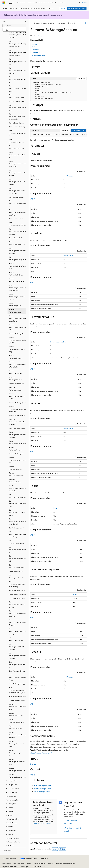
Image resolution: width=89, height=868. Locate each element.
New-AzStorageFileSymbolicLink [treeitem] (17, 155)
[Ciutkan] (26, 21)
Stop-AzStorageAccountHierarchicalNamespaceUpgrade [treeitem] (17, 690)
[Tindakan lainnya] (86, 23)
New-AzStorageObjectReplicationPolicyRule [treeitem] (17, 191)
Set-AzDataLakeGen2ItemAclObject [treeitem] (17, 513)
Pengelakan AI (6, 864)
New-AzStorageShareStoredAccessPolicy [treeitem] (18, 232)
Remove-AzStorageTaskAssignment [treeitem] (18, 442)
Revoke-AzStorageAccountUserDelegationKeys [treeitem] (18, 488)
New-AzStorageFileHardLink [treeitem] (16, 141)
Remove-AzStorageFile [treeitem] (16, 384)
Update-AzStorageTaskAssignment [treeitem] (18, 776)
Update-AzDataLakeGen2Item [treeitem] (16, 714)
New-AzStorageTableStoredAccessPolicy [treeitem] (17, 251)
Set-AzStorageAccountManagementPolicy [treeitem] (17, 534)
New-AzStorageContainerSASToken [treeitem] (18, 108)
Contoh (35, 50)
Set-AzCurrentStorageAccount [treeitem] (18, 496)
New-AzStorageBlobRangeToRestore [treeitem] (17, 88)
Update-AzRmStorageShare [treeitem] (15, 727)
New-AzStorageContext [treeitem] (17, 123)
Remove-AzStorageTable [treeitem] (17, 428)
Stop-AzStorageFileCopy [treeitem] (17, 700)
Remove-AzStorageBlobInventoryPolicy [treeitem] (17, 349)
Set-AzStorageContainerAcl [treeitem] (17, 576)
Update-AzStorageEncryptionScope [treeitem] (18, 753)
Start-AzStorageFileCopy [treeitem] (17, 684)
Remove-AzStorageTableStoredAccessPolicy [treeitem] (17, 435)
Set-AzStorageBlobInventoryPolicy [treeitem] (17, 559)
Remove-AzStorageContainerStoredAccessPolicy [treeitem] (17, 364)
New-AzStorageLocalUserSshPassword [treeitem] (18, 173)
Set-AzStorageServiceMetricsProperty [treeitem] (18, 631)
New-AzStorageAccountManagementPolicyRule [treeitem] (17, 53)
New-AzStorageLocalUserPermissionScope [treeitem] (17, 164)
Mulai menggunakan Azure (77, 8)
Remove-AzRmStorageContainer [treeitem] (17, 280)
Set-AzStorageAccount (42, 791)
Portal (63, 8)
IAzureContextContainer (58, 342)
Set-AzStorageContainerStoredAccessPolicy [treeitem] (17, 584)
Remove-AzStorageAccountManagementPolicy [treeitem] (17, 318)
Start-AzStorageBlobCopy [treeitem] (17, 671)
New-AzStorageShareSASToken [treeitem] (17, 224)
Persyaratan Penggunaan (10, 867)
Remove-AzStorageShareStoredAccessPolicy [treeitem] (18, 422)
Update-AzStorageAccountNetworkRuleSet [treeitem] (18, 735)
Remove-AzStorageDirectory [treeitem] (15, 378)
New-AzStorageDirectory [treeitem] (17, 127)
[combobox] (14, 26)
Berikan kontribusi (40, 864)
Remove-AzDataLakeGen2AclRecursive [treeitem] (17, 266)
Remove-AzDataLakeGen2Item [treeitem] (16, 274)
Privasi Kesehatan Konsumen (65, 864)
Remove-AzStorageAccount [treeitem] (15, 311)
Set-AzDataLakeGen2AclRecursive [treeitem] (17, 504)
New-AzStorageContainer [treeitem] (17, 101)
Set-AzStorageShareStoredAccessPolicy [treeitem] (18, 647)
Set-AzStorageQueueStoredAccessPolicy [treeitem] (18, 613)
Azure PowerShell (49, 23)
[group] (59, 134)
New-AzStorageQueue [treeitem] (16, 197)
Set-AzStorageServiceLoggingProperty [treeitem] (17, 622)
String (55, 508)
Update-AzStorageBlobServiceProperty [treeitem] (17, 744)
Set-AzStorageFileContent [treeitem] (17, 594)
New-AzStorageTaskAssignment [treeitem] (18, 258)
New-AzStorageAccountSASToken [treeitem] (18, 62)
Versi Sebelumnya (19, 864)
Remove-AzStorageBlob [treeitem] (17, 334)
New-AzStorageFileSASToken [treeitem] (17, 147)
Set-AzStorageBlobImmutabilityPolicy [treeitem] (18, 550)
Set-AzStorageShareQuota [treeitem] (16, 639)
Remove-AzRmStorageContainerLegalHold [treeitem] (17, 297)
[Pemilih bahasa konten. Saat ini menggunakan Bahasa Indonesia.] (9, 859)
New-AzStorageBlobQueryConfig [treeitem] (18, 79)
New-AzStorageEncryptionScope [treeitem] (18, 133)
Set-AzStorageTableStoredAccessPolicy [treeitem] (17, 656)
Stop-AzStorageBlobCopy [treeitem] (17, 697)
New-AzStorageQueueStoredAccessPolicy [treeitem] (18, 212)
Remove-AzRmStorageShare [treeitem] (15, 304)
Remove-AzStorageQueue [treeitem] (17, 403)
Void (33, 775)
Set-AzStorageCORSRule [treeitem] (17, 590)
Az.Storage (61, 23)
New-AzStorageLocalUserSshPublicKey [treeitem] (18, 182)
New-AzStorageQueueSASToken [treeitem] (17, 203)
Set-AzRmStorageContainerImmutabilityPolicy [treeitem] (17, 521)
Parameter (36, 52)
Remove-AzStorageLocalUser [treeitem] (16, 389)
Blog (28, 864)
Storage (71, 23)
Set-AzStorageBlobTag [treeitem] (16, 571)
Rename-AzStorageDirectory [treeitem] (15, 449)
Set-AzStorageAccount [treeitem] (17, 528)
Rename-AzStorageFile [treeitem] (16, 454)
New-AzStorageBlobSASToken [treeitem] (17, 96)
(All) (33, 199)
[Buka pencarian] (79, 3)
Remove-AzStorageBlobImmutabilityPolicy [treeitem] (18, 340)
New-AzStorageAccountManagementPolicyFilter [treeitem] (17, 44)
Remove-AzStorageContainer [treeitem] (16, 357)
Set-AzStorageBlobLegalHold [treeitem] (17, 566)
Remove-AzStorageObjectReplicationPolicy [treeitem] (17, 396)
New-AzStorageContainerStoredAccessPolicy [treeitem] (17, 116)
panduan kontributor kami (42, 823)
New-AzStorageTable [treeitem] (16, 238)
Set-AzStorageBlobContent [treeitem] (16, 542)
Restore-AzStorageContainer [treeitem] (16, 481)
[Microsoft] (4, 3)
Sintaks (35, 44)
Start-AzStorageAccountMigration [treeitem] (17, 665)
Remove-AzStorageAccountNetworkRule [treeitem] (18, 327)
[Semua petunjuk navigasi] (32, 23)
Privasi (50, 864)
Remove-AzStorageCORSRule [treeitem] (16, 372)
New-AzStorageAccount (43, 789)
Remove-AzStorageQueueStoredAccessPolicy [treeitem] (18, 409)
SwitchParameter (68, 176)
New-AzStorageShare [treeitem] (16, 219)
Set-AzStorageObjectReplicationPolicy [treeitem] (17, 604)
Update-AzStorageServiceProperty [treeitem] (18, 769)
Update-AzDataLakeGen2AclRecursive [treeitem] (17, 707)
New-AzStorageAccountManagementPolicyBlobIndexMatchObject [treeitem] (17, 33)
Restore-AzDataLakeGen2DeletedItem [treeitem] (18, 460)
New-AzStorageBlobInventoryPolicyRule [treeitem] (17, 71)
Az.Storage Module (42, 36)
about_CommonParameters (40, 753)
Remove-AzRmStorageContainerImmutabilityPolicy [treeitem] (17, 288)
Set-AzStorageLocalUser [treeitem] (17, 598)
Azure (38, 23)
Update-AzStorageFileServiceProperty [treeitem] (17, 762)
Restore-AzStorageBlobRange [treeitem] (16, 474)
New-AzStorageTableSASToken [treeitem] (17, 243)
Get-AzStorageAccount (43, 786)
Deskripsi (35, 47)
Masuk (84, 3)
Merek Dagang (25, 867)
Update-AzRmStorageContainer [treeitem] (17, 721)
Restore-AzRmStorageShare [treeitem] (15, 468)
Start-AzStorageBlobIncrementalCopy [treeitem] (18, 677)
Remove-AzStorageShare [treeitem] (17, 415)
